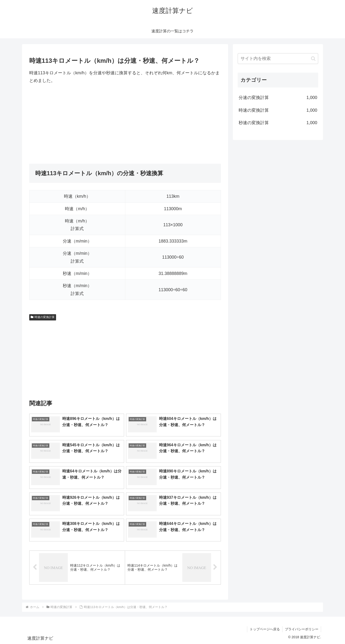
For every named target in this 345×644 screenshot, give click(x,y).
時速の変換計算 (43, 317)
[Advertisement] (125, 124)
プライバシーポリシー (302, 629)
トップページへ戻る (265, 629)
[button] (313, 59)
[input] (278, 59)
